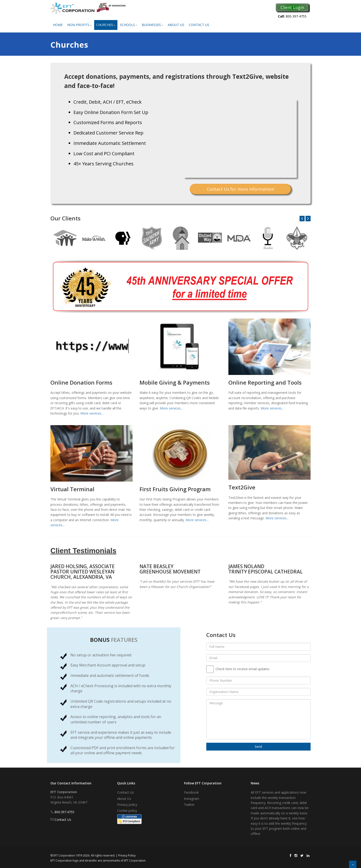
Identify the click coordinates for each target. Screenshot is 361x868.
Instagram (192, 799)
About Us (176, 25)
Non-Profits (79, 25)
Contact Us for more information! (240, 189)
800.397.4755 (64, 812)
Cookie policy (127, 811)
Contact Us (199, 25)
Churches (106, 25)
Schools (129, 25)
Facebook (191, 792)
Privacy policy (127, 805)
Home (58, 25)
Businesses (153, 25)
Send (258, 747)
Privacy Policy (127, 855)
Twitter (189, 805)
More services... (92, 413)
